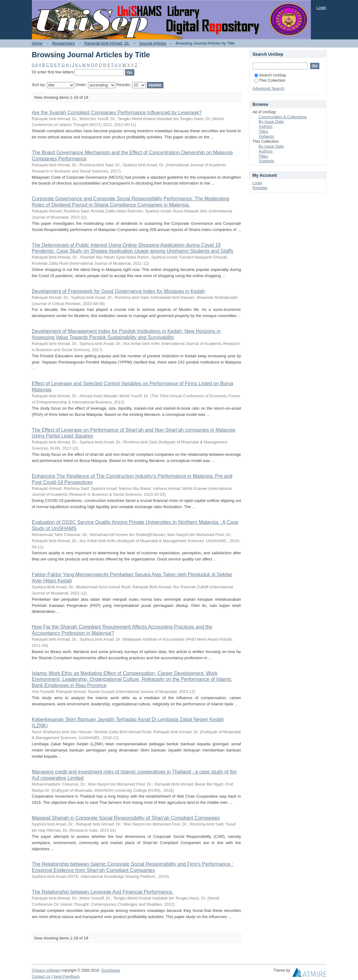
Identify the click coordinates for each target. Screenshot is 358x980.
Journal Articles (152, 43)
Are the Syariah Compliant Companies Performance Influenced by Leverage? (117, 113)
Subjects (267, 136)
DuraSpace (111, 970)
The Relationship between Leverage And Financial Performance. (103, 892)
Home (37, 43)
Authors (266, 126)
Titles (264, 131)
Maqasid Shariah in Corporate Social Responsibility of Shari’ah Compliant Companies (126, 818)
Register (260, 188)
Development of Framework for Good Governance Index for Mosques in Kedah (119, 291)
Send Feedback (66, 977)
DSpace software (46, 970)
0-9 (35, 65)
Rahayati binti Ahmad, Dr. (107, 43)
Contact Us (41, 977)
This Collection (270, 80)
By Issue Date (271, 122)
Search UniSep (270, 75)
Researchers (63, 43)
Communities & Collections (283, 117)
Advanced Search (269, 88)
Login (321, 8)
